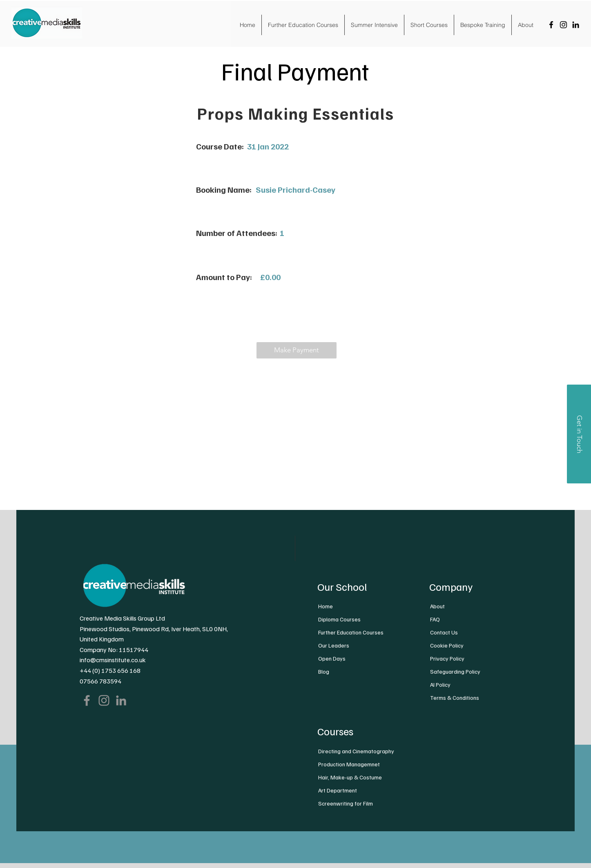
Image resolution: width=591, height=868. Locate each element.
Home (326, 606)
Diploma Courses (339, 619)
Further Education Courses (351, 632)
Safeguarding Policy (455, 671)
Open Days (332, 658)
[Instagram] (563, 25)
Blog (324, 671)
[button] (297, 350)
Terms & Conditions (455, 698)
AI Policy (440, 684)
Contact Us (444, 632)
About (437, 606)
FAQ (435, 619)
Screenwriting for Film (346, 803)
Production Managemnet (349, 764)
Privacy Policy (447, 658)
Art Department (338, 790)
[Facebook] (551, 25)
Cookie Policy (447, 645)
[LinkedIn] (576, 25)
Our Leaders (334, 645)
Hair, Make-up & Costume (350, 777)
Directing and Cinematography (356, 751)
